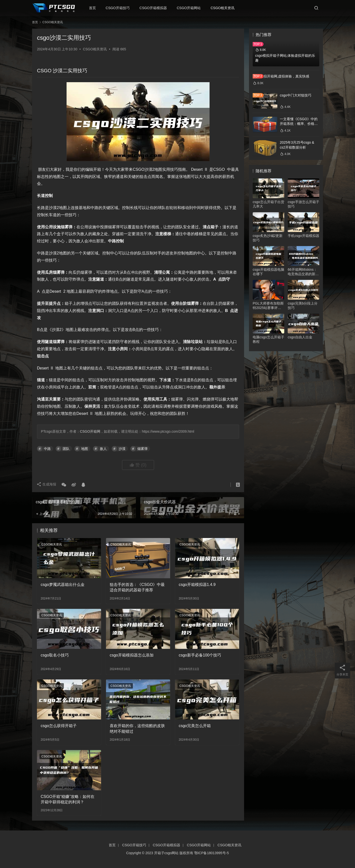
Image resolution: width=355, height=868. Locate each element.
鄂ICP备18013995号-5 (212, 853)
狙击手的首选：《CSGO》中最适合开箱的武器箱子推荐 (137, 587)
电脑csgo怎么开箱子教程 (268, 339)
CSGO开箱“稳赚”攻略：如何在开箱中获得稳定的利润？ (68, 799)
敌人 (103, 449)
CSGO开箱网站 (190, 8)
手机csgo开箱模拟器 (303, 236)
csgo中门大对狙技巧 (296, 95)
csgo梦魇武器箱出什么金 (63, 585)
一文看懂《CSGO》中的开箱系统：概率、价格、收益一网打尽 (299, 124)
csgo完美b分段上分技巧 (303, 306)
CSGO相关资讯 (224, 8)
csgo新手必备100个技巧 (200, 655)
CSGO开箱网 (90, 431)
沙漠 (122, 449)
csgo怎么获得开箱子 (59, 726)
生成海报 (47, 485)
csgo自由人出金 (300, 337)
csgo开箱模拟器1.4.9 (197, 585)
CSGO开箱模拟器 (154, 8)
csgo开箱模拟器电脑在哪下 (268, 272)
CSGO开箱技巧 (119, 8)
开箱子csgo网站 (166, 853)
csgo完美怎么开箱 (195, 726)
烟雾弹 (142, 449)
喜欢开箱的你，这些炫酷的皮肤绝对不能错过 (137, 728)
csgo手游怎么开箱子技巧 (303, 204)
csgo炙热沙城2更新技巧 (268, 238)
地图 (85, 449)
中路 (47, 449)
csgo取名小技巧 (55, 655)
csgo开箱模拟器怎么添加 (132, 655)
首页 (93, 8)
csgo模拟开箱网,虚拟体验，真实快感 (281, 76)
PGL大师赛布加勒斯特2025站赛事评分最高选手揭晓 (268, 306)
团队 (66, 449)
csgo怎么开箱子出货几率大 (268, 204)
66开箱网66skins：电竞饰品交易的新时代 (303, 272)
